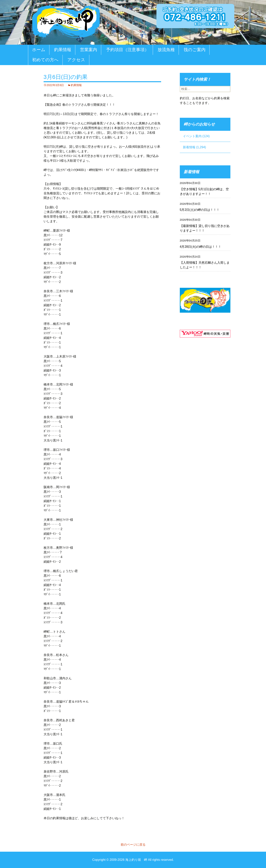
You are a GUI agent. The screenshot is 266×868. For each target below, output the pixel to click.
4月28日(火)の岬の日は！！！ (201, 247)
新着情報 (189, 147)
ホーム (39, 50)
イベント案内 (192, 136)
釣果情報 (63, 50)
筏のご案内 (195, 50)
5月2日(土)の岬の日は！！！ (200, 210)
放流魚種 (166, 50)
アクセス (76, 60)
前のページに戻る (133, 845)
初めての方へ (45, 60)
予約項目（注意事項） (127, 50)
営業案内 (89, 50)
